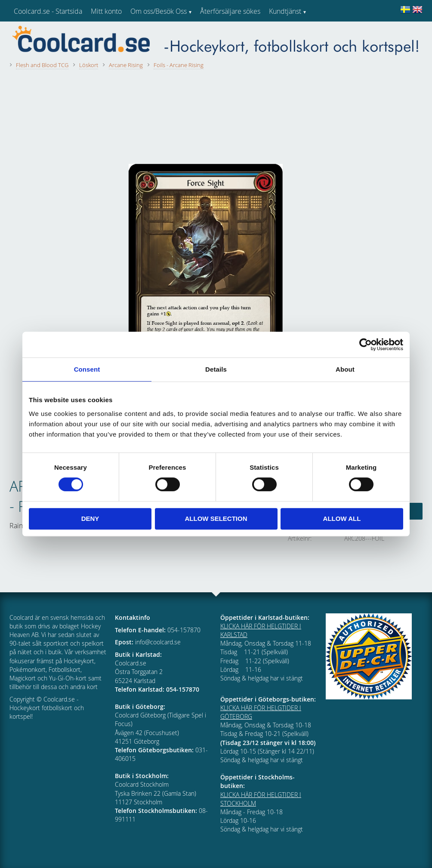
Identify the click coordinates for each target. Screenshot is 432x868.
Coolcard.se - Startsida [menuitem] (48, 11)
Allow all (342, 519)
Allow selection (216, 519)
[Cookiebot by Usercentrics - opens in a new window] (366, 345)
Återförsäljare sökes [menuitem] (230, 11)
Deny (90, 519)
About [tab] (345, 369)
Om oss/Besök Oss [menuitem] (159, 11)
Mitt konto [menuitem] (106, 11)
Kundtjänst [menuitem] (285, 11)
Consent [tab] (87, 369)
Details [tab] (216, 369)
